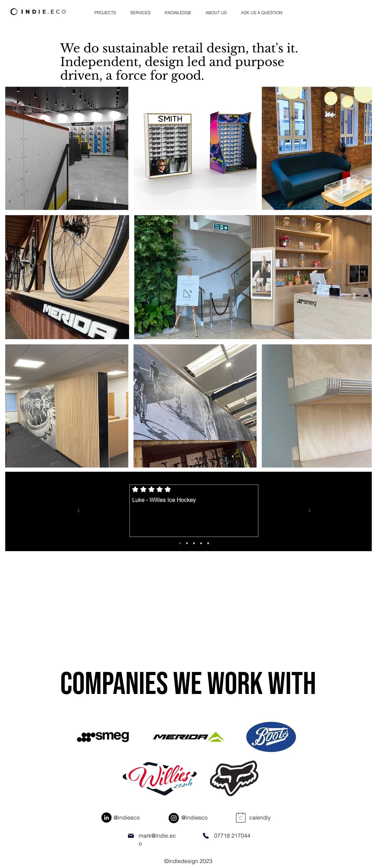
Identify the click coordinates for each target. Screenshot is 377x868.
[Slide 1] (180, 543)
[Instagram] (174, 818)
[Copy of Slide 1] (187, 543)
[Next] (309, 511)
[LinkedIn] (106, 818)
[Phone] (206, 836)
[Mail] (131, 836)
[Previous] (79, 511)
